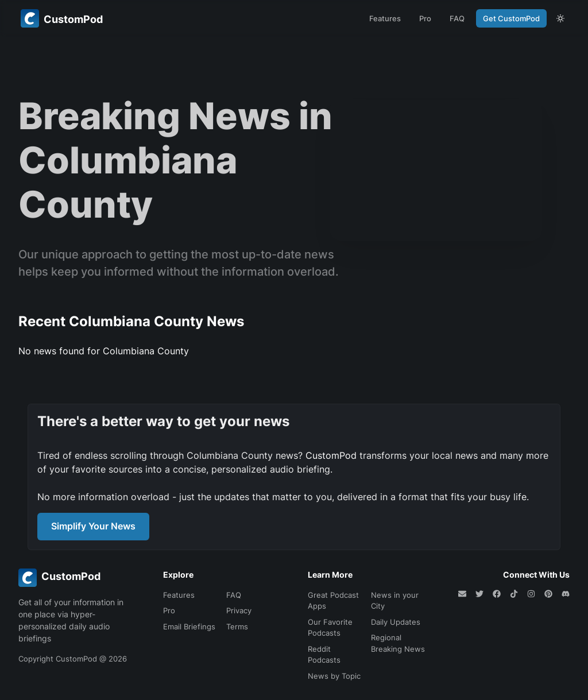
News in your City (395, 601)
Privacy (239, 610)
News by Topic (334, 676)
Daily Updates (396, 622)
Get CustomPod (511, 18)
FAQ (457, 18)
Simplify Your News (93, 526)
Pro (425, 18)
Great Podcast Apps (333, 601)
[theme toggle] (560, 18)
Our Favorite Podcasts (330, 628)
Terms (237, 626)
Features (385, 18)
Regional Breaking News (398, 643)
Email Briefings (189, 626)
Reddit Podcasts (324, 655)
